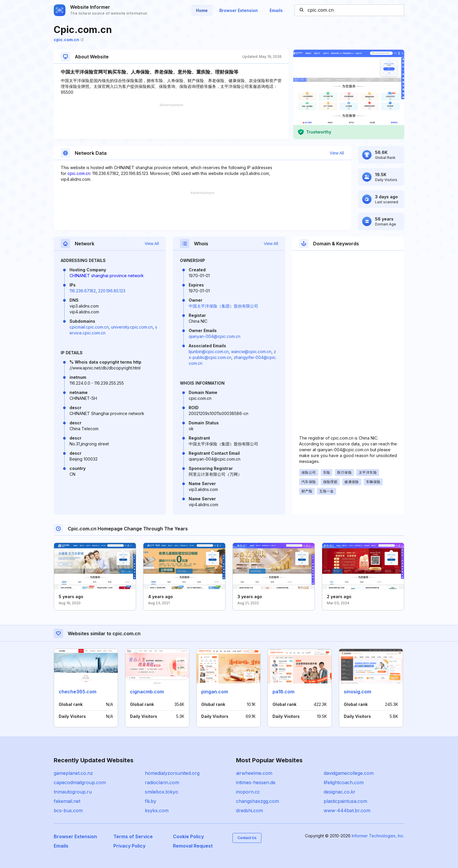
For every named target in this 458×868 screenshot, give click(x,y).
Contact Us (247, 838)
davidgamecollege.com (349, 773)
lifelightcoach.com (344, 782)
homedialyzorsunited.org (172, 773)
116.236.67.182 (83, 291)
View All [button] (337, 153)
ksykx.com (157, 810)
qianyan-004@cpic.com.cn (215, 336)
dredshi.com (249, 810)
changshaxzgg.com (257, 801)
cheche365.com (78, 692)
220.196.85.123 (112, 291)
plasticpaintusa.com (345, 801)
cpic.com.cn (69, 40)
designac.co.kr (340, 792)
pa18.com (283, 692)
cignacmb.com (147, 692)
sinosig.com (358, 692)
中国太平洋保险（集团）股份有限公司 (223, 306)
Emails (276, 10)
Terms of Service (133, 836)
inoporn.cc (248, 792)
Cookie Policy (188, 836)
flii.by (151, 801)
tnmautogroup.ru (73, 792)
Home (202, 10)
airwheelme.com (254, 773)
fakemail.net (67, 801)
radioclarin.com (162, 782)
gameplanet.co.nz (73, 773)
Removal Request (193, 846)
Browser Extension (239, 10)
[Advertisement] (171, 121)
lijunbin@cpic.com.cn (209, 351)
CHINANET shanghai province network (107, 276)
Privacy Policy (129, 846)
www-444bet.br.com (347, 810)
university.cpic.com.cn (132, 327)
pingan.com (215, 692)
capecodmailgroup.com (80, 782)
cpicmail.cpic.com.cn (89, 327)
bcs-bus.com (68, 810)
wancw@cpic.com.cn (251, 351)
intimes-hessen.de (256, 782)
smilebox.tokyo (162, 792)
